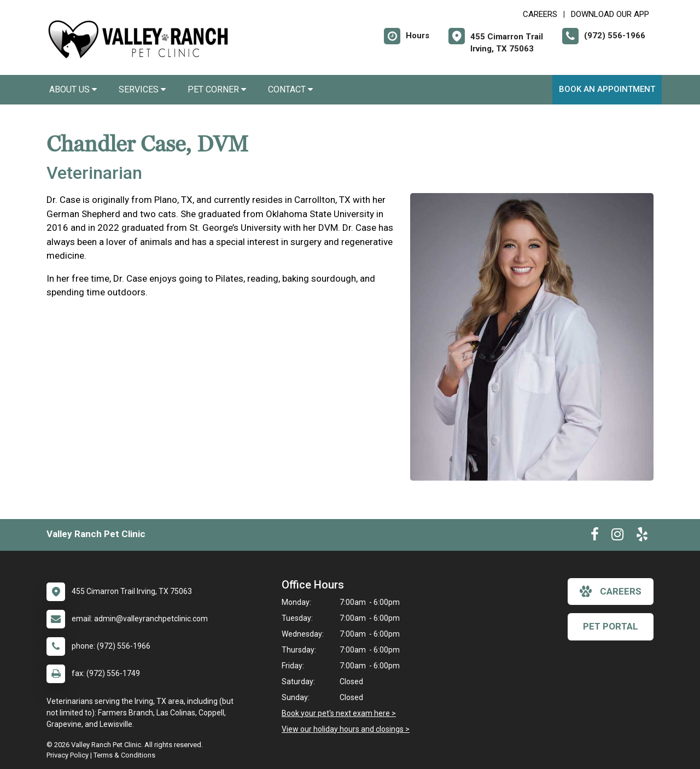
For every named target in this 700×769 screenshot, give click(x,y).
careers (611, 591)
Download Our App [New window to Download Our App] (610, 14)
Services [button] (142, 89)
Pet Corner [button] (217, 89)
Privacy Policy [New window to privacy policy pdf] (68, 755)
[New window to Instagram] (617, 537)
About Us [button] (73, 89)
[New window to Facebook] (595, 537)
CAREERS (540, 14)
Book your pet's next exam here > (339, 713)
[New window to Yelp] (642, 537)
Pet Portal (611, 626)
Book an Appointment (607, 89)
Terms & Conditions (124, 755)
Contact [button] (290, 89)
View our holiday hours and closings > (346, 729)
